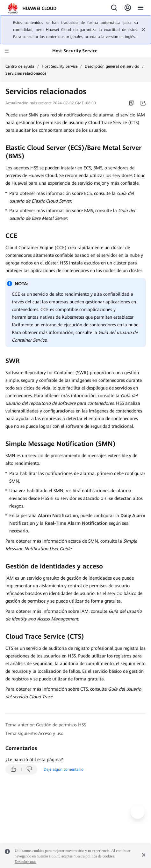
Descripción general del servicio (112, 66)
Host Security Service (60, 66)
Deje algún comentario (64, 769)
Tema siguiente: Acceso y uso (34, 733)
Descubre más (25, 862)
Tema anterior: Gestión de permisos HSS (46, 725)
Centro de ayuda (20, 66)
